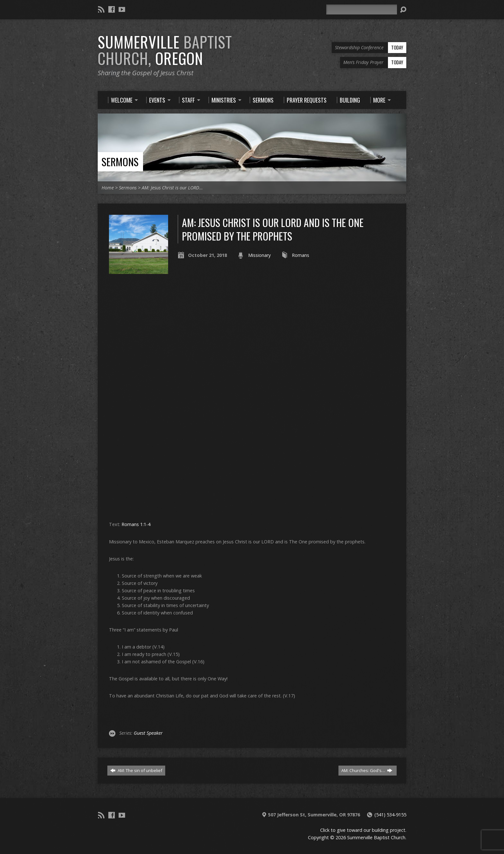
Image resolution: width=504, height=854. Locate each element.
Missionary (259, 255)
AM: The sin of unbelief (136, 770)
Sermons (120, 162)
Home (108, 188)
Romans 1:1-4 (136, 524)
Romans (301, 255)
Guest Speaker (148, 733)
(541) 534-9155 (390, 815)
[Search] (362, 9)
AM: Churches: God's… (367, 770)
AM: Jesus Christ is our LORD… (172, 188)
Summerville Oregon (165, 50)
